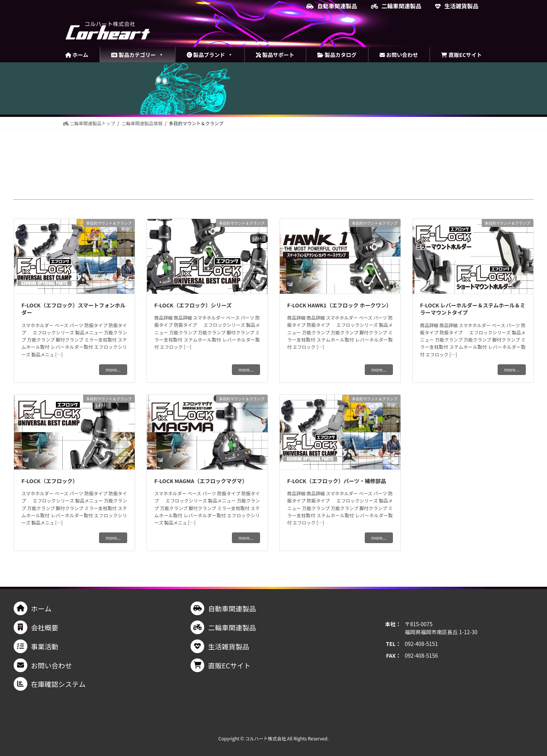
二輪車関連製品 (396, 6)
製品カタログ (337, 55)
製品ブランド (210, 55)
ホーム (77, 55)
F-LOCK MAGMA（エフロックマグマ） (201, 481)
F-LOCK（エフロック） (50, 481)
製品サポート (275, 55)
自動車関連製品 (332, 6)
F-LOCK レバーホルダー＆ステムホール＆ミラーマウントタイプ (473, 309)
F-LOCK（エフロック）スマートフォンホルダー (74, 309)
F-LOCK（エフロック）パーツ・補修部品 (337, 481)
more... (113, 369)
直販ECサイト (461, 55)
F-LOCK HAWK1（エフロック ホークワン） (340, 305)
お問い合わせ (399, 55)
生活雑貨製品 (457, 6)
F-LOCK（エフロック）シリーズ (193, 305)
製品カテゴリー (137, 55)
